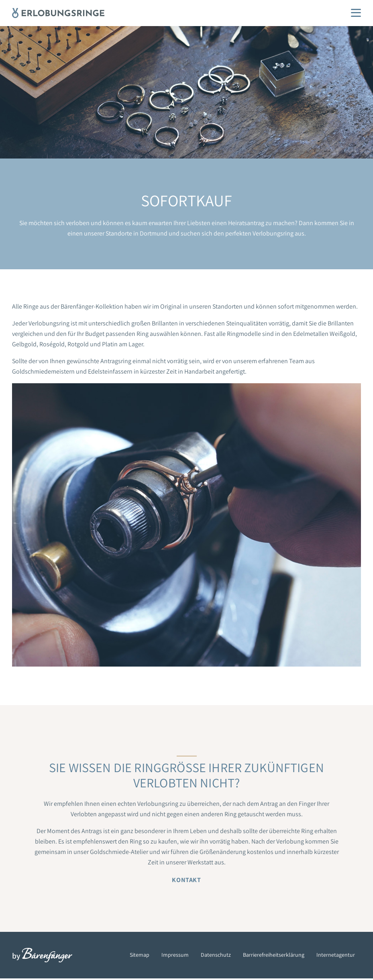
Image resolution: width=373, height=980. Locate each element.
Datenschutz (216, 955)
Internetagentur (336, 955)
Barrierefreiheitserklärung (274, 955)
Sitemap (140, 955)
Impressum (175, 955)
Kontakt (186, 880)
